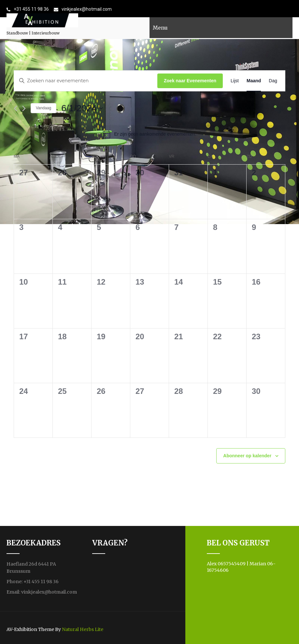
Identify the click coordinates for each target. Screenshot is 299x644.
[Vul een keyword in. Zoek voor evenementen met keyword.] (86, 81)
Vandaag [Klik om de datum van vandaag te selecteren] (43, 108)
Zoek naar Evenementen (190, 81)
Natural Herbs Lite (83, 629)
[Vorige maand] (15, 108)
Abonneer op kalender (247, 456)
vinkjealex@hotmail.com (87, 9)
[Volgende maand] (24, 108)
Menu (160, 28)
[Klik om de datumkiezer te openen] (82, 108)
